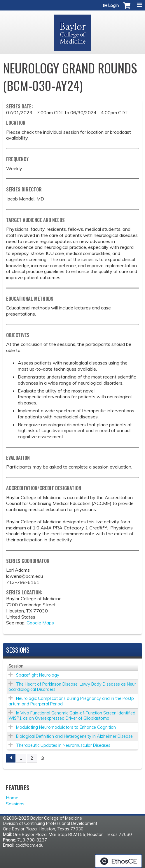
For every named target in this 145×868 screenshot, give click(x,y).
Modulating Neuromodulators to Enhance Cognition (66, 727)
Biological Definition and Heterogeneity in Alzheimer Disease (74, 736)
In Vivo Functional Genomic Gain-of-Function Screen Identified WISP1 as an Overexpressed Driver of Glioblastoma (72, 716)
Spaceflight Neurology (38, 675)
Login (113, 6)
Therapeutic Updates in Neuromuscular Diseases (63, 745)
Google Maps (40, 623)
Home (12, 797)
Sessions (15, 804)
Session (16, 666)
